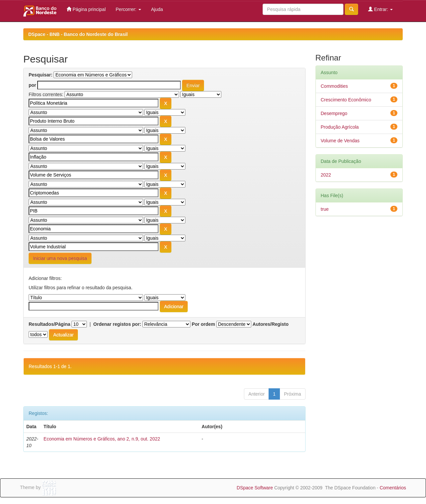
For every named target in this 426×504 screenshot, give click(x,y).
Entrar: (380, 9)
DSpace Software (255, 488)
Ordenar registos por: (117, 324)
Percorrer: (128, 9)
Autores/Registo (271, 324)
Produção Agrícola (340, 127)
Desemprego (334, 113)
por (32, 85)
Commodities (334, 86)
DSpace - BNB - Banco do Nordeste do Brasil (78, 34)
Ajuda (157, 9)
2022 (326, 175)
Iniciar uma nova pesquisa (60, 258)
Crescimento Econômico (346, 100)
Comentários (393, 488)
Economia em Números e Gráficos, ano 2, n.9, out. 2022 (102, 439)
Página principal (86, 9)
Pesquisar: (41, 75)
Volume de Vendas (340, 141)
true (325, 209)
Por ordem (203, 324)
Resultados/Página (49, 324)
